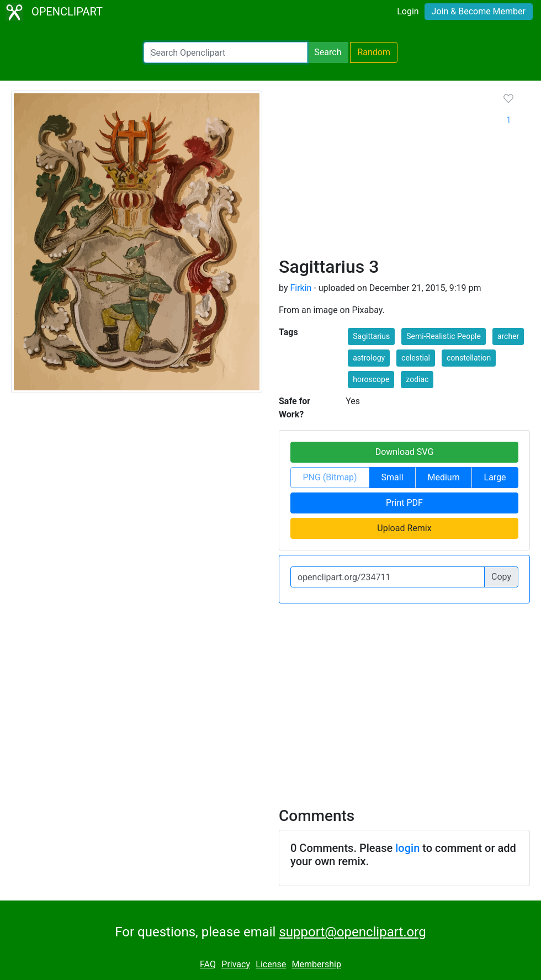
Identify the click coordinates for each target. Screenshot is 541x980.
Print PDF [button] (404, 503)
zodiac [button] (417, 379)
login (407, 848)
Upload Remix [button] (404, 528)
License (271, 964)
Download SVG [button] (405, 452)
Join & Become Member (479, 11)
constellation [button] (469, 358)
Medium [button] (443, 477)
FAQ (208, 964)
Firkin (301, 288)
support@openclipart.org (352, 932)
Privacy (236, 964)
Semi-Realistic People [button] (444, 336)
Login (408, 11)
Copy (501, 577)
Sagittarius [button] (371, 336)
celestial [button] (416, 358)
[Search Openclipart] (226, 52)
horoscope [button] (371, 379)
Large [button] (495, 477)
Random (374, 52)
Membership (317, 964)
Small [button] (393, 477)
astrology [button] (369, 358)
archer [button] (508, 336)
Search (328, 52)
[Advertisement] (382, 173)
